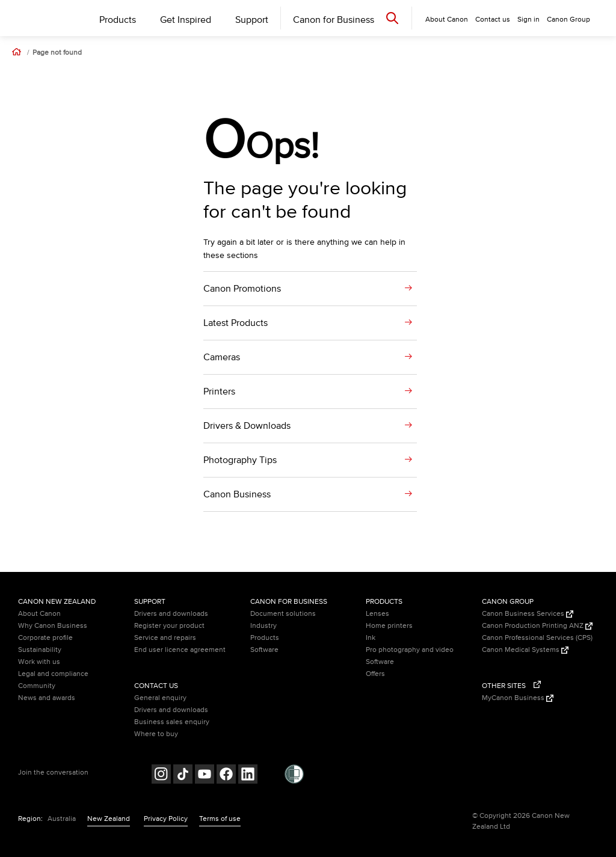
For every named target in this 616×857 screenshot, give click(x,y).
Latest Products (236, 323)
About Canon (39, 614)
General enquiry (160, 698)
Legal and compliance (53, 674)
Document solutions (283, 614)
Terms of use (220, 819)
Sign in (528, 20)
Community (37, 686)
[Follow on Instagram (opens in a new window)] (161, 776)
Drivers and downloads (171, 614)
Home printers (389, 626)
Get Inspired (186, 20)
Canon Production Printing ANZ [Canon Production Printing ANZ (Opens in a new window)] (537, 626)
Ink (371, 638)
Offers (375, 674)
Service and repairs (165, 638)
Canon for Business (334, 20)
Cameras (222, 357)
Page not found (57, 53)
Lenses (377, 614)
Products (118, 20)
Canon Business (237, 494)
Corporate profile (45, 638)
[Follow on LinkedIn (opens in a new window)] (248, 776)
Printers (219, 392)
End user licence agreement (180, 650)
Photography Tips (240, 460)
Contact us (493, 20)
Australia (62, 819)
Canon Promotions (242, 289)
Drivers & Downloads (247, 426)
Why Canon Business (53, 626)
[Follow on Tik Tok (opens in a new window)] (183, 776)
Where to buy (156, 734)
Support (252, 20)
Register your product (169, 626)
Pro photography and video (410, 650)
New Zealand (109, 819)
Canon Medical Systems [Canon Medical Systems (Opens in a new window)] (525, 650)
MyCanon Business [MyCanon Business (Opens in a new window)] (518, 698)
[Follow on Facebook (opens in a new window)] (226, 776)
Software (264, 650)
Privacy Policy (166, 819)
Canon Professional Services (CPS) (537, 638)
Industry (263, 626)
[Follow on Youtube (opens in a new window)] (205, 776)
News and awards (47, 698)
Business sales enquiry (172, 722)
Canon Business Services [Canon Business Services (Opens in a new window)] (528, 614)
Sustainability (40, 650)
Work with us (39, 662)
